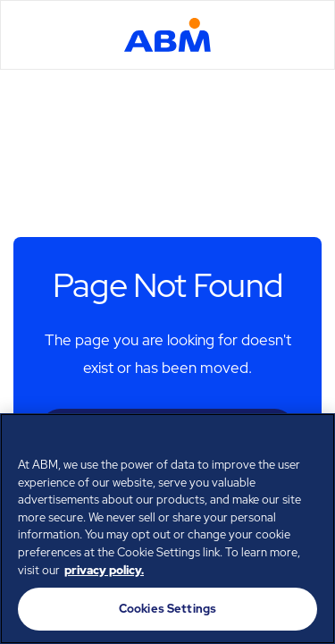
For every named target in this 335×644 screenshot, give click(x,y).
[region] (167, 529)
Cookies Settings (167, 609)
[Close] (314, 438)
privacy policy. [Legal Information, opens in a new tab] (104, 570)
